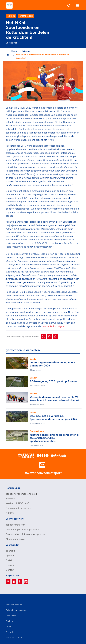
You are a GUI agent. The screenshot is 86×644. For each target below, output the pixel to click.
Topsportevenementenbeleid (21, 494)
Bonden (11, 16)
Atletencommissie (15, 539)
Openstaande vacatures (18, 508)
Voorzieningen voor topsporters (23, 529)
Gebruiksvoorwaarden (16, 610)
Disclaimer (11, 616)
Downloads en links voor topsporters (25, 534)
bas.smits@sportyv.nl (53, 326)
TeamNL (10, 632)
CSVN (9, 627)
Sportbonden (26, 16)
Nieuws (26, 51)
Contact (10, 570)
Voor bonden (12, 545)
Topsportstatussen (15, 525)
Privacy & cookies (14, 605)
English (9, 621)
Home (14, 51)
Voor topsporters (15, 519)
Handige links (13, 488)
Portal (9, 560)
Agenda (10, 556)
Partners (10, 498)
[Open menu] (77, 5)
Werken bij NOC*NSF (17, 503)
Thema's (10, 551)
